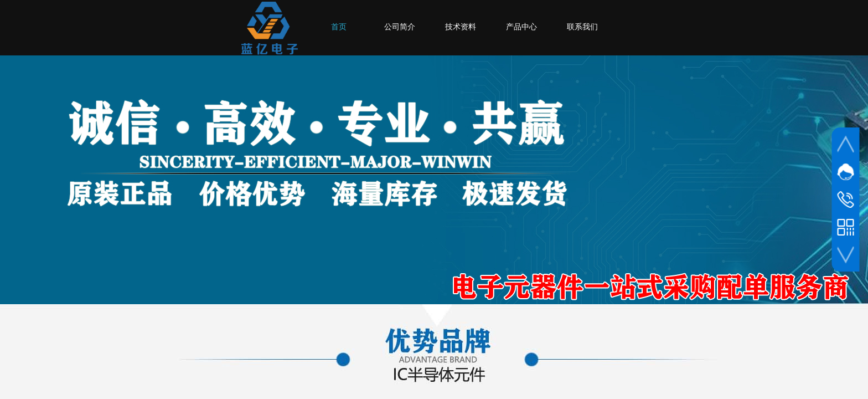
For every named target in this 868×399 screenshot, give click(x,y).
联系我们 (582, 27)
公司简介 (400, 27)
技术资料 (461, 27)
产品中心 (521, 27)
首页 (339, 27)
